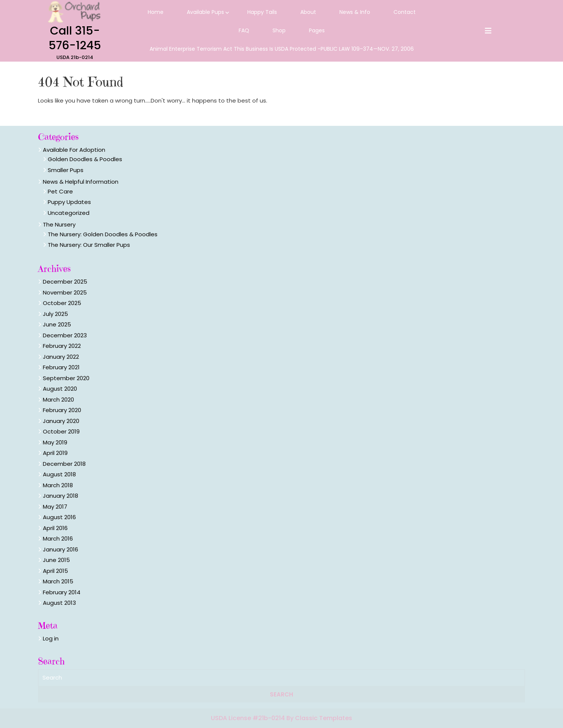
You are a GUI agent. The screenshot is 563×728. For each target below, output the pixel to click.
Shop (279, 30)
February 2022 (62, 346)
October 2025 (62, 303)
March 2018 (58, 485)
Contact (405, 12)
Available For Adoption (74, 150)
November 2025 (65, 292)
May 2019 (55, 442)
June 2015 (56, 560)
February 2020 (62, 410)
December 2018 (64, 464)
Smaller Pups (66, 170)
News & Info (355, 12)
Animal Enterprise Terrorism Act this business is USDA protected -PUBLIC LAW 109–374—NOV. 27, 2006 (282, 49)
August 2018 (59, 474)
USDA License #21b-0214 (249, 718)
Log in (51, 638)
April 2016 (55, 528)
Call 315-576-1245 (75, 38)
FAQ (244, 30)
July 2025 (55, 314)
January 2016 (61, 549)
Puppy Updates (69, 202)
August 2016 (59, 517)
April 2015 (55, 571)
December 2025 (65, 282)
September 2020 (66, 378)
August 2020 (60, 389)
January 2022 (61, 357)
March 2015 (58, 581)
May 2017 (55, 507)
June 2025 (57, 324)
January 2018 (61, 496)
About (308, 12)
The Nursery (59, 224)
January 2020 (61, 421)
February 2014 (62, 592)
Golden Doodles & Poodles (85, 159)
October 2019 (61, 431)
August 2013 (59, 603)
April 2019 (55, 453)
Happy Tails (262, 12)
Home (156, 12)
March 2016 (58, 538)
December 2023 (65, 335)
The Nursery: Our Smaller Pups (89, 245)
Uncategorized (69, 213)
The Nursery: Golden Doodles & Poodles (103, 234)
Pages (317, 30)
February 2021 (61, 367)
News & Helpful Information (81, 182)
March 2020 (58, 399)
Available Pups (205, 12)
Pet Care (60, 191)
